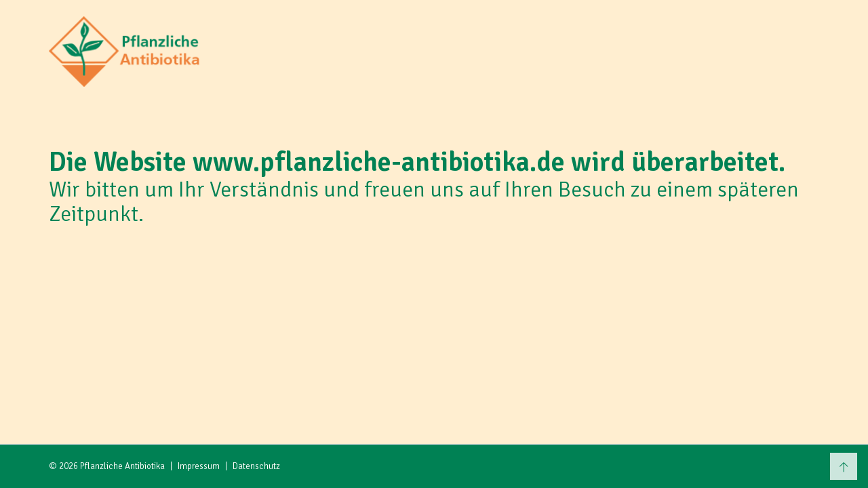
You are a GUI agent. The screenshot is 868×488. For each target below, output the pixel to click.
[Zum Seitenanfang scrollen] (844, 466)
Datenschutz (256, 466)
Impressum (199, 466)
